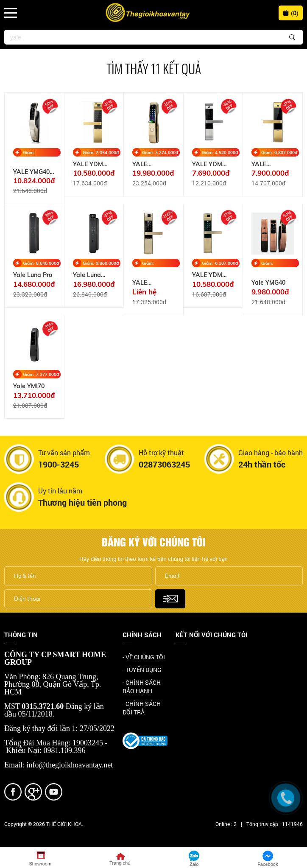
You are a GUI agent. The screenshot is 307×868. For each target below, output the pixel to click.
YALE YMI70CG (145, 164)
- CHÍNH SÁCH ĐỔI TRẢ (142, 708)
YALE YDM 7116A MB (207, 275)
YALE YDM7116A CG (153, 283)
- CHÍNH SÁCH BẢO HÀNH (142, 687)
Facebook (188, 658)
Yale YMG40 (268, 283)
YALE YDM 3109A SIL (207, 164)
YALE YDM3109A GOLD (267, 164)
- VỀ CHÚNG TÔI (144, 657)
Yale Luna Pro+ (87, 275)
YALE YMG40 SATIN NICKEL (34, 172)
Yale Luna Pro (33, 275)
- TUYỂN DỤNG (142, 670)
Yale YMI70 (29, 386)
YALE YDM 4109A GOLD (91, 164)
